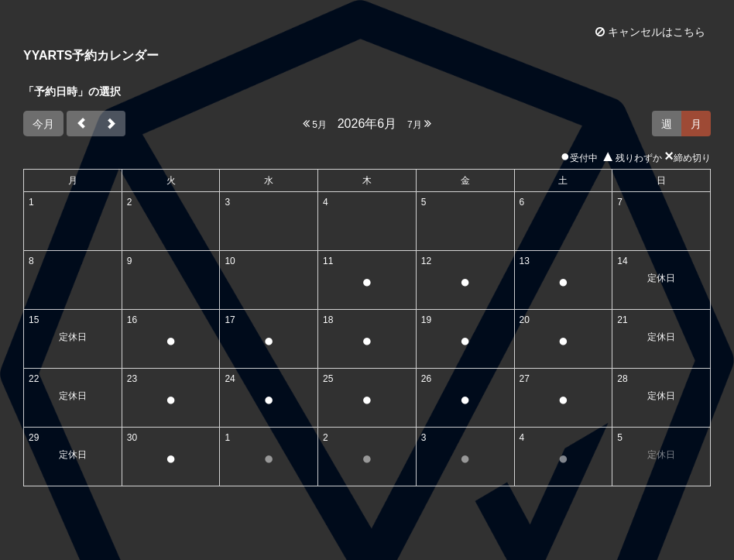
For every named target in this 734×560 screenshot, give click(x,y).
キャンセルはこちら (650, 32)
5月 (315, 124)
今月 (43, 124)
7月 (419, 124)
